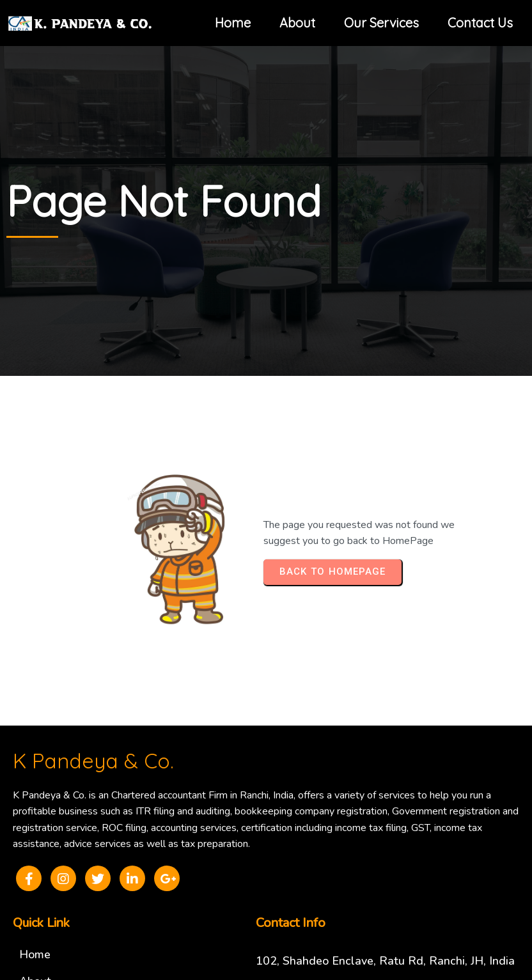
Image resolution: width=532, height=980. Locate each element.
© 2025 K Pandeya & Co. (266, 907)
